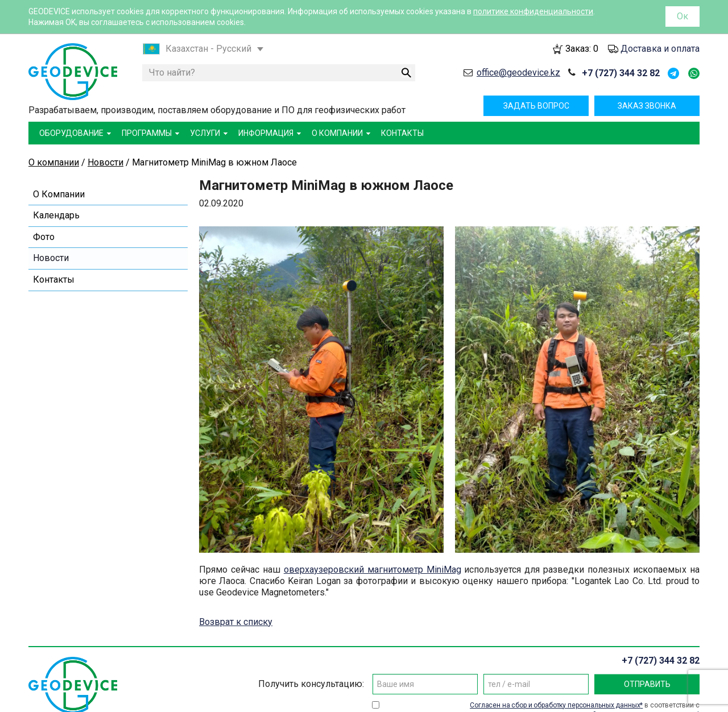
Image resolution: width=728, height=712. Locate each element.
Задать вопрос (536, 106)
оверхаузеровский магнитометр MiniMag (373, 570)
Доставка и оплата (660, 49)
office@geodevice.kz (518, 73)
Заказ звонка (647, 106)
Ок (682, 16)
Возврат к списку (236, 622)
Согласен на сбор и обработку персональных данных (555, 705)
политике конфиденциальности (533, 11)
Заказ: (582, 49)
